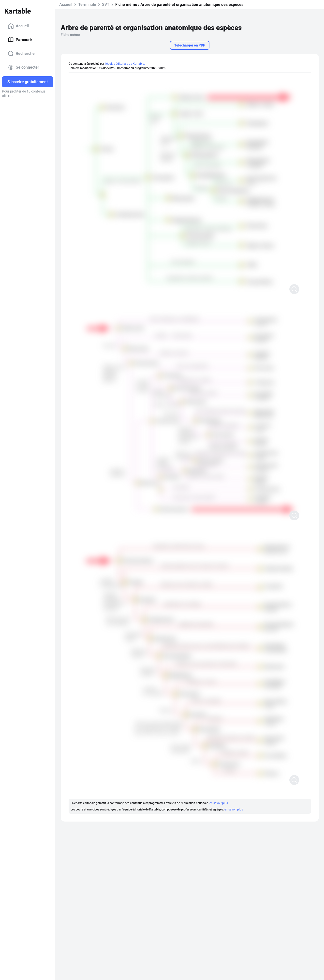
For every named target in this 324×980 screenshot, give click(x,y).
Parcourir (20, 40)
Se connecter (23, 67)
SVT (106, 5)
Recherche (21, 54)
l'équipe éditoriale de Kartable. (125, 64)
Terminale (87, 5)
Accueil (18, 26)
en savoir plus (219, 803)
